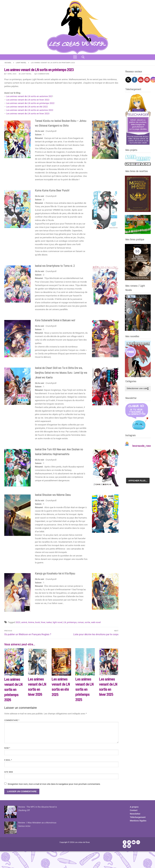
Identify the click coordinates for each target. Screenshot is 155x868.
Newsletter (135, 814)
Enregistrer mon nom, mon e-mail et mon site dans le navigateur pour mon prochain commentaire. (54, 784)
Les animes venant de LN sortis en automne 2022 (30, 110)
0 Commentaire (42, 74)
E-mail (8, 760)
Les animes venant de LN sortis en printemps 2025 (84, 689)
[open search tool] (83, 57)
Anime (31, 622)
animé (24, 622)
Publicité (8, 844)
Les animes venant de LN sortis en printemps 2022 (30, 103)
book (38, 622)
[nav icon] (75, 57)
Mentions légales (138, 821)
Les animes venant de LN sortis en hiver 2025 (108, 687)
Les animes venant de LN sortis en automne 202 (29, 96)
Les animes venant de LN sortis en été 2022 (27, 107)
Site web (9, 772)
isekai (49, 622)
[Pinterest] (125, 846)
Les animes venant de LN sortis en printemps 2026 (13, 689)
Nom (7, 748)
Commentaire (12, 720)
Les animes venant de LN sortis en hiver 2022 (28, 100)
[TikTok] (129, 846)
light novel (58, 622)
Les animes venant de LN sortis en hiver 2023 (28, 114)
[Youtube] (134, 842)
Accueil (8, 63)
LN (65, 622)
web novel (96, 622)
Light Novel (21, 63)
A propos (134, 807)
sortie (87, 622)
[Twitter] (129, 842)
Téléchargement (138, 817)
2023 (18, 622)
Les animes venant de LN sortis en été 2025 (61, 687)
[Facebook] (125, 842)
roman (81, 622)
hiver (43, 622)
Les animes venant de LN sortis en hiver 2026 (37, 687)
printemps (72, 622)
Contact (134, 810)
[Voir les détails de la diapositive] (138, 194)
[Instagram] (138, 842)
